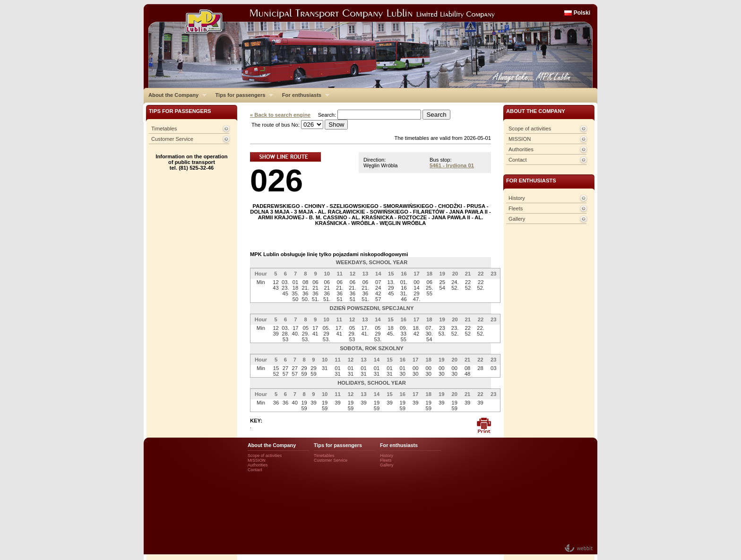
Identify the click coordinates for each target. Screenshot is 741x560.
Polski (582, 13)
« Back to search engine (280, 115)
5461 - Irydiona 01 (452, 165)
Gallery (517, 219)
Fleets (516, 208)
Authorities (521, 149)
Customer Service (172, 139)
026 (276, 180)
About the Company (175, 95)
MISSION (520, 139)
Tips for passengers (242, 95)
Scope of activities (530, 129)
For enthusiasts (303, 95)
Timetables (164, 129)
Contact (518, 160)
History (517, 198)
